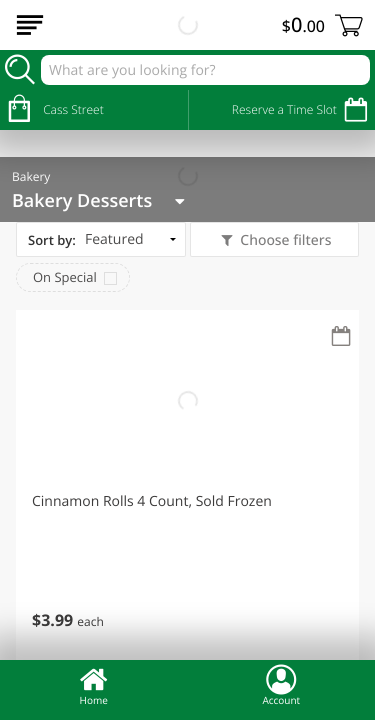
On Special (65, 277)
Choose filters (284, 240)
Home (94, 685)
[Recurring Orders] (341, 337)
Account (281, 685)
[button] (187, 487)
